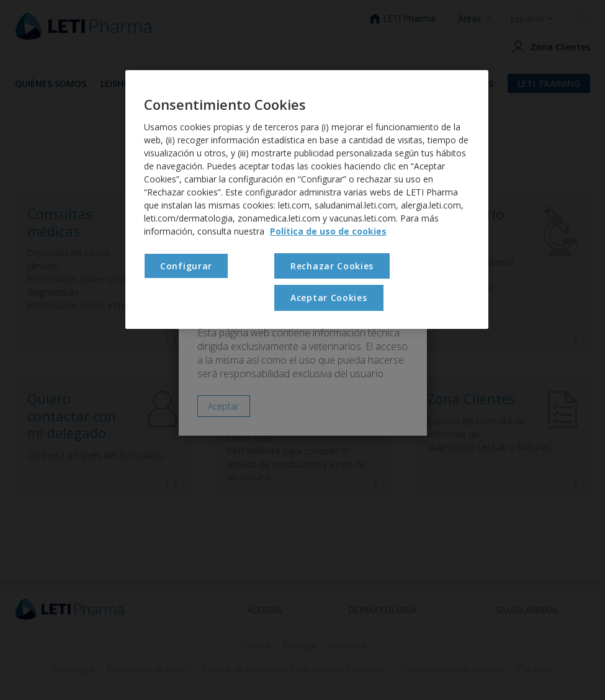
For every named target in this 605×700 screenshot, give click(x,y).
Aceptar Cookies (329, 298)
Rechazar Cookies (332, 266)
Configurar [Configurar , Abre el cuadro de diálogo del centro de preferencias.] (186, 266)
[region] (307, 200)
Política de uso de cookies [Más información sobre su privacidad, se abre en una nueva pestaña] (328, 231)
